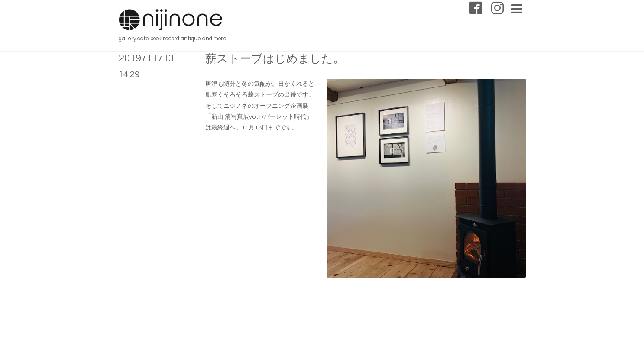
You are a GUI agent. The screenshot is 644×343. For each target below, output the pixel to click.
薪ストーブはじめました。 (275, 59)
